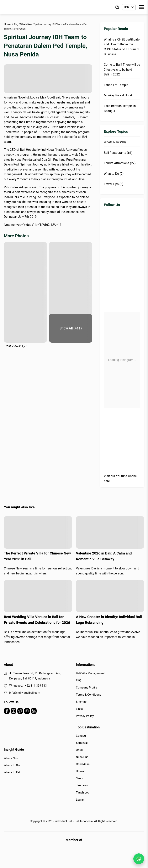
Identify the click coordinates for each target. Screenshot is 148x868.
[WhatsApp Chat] (139, 859)
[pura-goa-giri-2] (71, 256)
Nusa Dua (82, 757)
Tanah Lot (82, 793)
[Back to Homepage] (19, 7)
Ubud (79, 750)
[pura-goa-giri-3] (25, 280)
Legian (80, 800)
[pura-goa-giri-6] (71, 304)
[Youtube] (27, 712)
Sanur (80, 778)
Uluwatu (81, 771)
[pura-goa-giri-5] (25, 304)
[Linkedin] (34, 712)
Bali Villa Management (90, 673)
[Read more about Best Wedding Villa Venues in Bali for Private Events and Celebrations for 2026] (38, 596)
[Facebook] (7, 712)
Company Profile (87, 688)
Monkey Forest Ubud (118, 95)
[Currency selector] (129, 7)
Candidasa (83, 764)
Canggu (81, 736)
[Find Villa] (117, 7)
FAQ (79, 680)
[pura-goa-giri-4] (71, 280)
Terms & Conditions (89, 695)
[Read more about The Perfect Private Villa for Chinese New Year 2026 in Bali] (38, 532)
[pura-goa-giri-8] (71, 328)
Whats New (11, 758)
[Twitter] (20, 712)
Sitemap (81, 702)
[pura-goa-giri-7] (25, 328)
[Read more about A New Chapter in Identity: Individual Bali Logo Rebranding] (110, 596)
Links (79, 709)
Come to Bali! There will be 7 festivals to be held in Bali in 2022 (122, 70)
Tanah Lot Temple (116, 85)
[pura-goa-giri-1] (25, 256)
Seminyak (82, 743)
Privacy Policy (85, 716)
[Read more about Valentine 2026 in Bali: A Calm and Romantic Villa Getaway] (110, 532)
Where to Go (12, 765)
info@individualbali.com (25, 693)
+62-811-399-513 (36, 686)
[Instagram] (13, 712)
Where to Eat (12, 772)
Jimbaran (82, 785)
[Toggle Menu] (142, 7)
